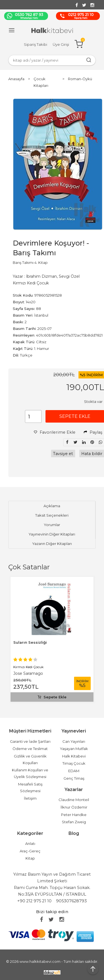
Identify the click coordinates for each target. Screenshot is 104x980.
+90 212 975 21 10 (34, 901)
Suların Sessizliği (30, 642)
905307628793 (71, 901)
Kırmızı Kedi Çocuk (28, 667)
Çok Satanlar (29, 567)
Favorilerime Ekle (55, 432)
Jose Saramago (28, 673)
